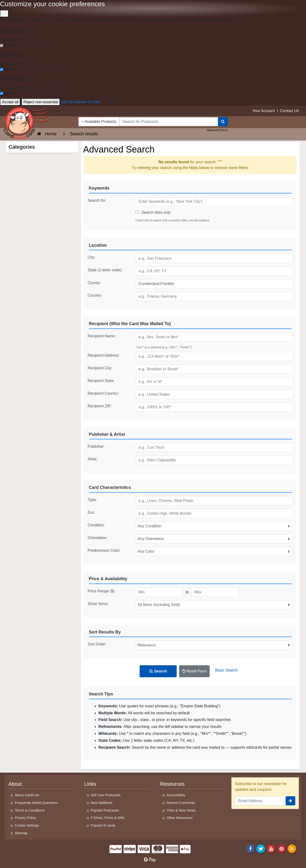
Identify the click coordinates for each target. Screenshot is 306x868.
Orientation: (98, 538)
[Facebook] (251, 848)
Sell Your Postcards (106, 795)
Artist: (93, 459)
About (15, 784)
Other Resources (180, 818)
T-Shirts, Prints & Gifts (108, 818)
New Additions (102, 803)
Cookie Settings (27, 825)
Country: (95, 295)
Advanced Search (217, 130)
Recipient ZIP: (100, 406)
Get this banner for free (81, 102)
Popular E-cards (103, 825)
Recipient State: (101, 381)
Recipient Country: (104, 393)
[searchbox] (169, 122)
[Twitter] (261, 848)
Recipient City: (100, 368)
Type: (92, 500)
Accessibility (176, 795)
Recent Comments (181, 803)
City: (92, 257)
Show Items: (98, 604)
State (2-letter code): (105, 270)
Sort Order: (97, 644)
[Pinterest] (282, 848)
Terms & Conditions (30, 810)
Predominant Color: (104, 550)
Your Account (264, 111)
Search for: (97, 200)
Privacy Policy (26, 818)
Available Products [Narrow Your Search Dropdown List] (99, 122)
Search (158, 671)
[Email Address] (260, 801)
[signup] (290, 801)
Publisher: (96, 446)
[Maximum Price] (215, 592)
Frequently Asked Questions (36, 803)
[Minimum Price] (159, 592)
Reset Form (194, 671)
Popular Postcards (105, 810)
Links (90, 784)
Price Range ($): (102, 591)
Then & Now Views (181, 810)
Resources (172, 784)
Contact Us (289, 111)
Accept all (10, 102)
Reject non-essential (41, 102)
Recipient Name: (102, 336)
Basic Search (226, 670)
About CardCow (27, 795)
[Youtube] (271, 848)
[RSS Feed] (292, 848)
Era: (91, 512)
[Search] (223, 122)
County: (94, 283)
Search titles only (153, 212)
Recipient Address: (104, 355)
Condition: (96, 525)
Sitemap (21, 833)
